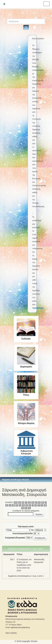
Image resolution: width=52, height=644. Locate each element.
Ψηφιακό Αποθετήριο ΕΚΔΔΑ (16, 480)
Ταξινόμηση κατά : (26, 527)
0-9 (16, 502)
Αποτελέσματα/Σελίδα (23, 533)
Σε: (33, 530)
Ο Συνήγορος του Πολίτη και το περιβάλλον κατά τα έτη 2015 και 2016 (24, 565)
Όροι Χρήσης (11, 633)
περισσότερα (38, 308)
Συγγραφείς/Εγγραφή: (15, 538)
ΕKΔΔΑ (34, 641)
